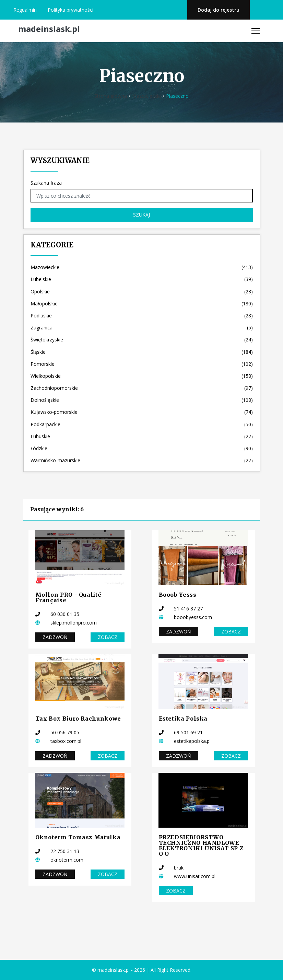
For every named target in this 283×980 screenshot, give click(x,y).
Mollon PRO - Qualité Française (68, 597)
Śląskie (142, 352)
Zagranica (142, 328)
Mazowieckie (146, 96)
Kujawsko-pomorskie (142, 412)
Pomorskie (142, 364)
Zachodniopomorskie (142, 388)
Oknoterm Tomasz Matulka (78, 837)
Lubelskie (142, 279)
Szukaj (141, 215)
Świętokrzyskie (142, 340)
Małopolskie (142, 304)
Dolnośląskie (142, 400)
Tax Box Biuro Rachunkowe (78, 719)
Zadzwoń (55, 637)
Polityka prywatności (70, 10)
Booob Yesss (178, 595)
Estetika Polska (183, 719)
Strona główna (111, 96)
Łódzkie (142, 448)
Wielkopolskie (142, 376)
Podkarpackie (142, 424)
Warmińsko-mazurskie (142, 460)
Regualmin (25, 10)
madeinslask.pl (49, 29)
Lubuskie (142, 436)
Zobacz (108, 637)
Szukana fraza (46, 183)
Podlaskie (142, 316)
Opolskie (142, 291)
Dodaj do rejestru (219, 10)
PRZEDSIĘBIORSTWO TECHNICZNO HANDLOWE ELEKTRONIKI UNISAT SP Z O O (201, 845)
